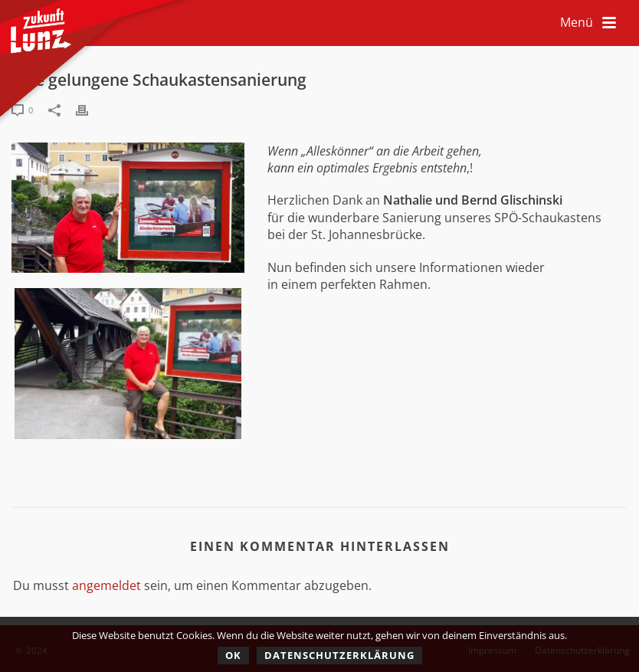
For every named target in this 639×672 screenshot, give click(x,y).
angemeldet (106, 585)
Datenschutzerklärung (339, 655)
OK (233, 655)
